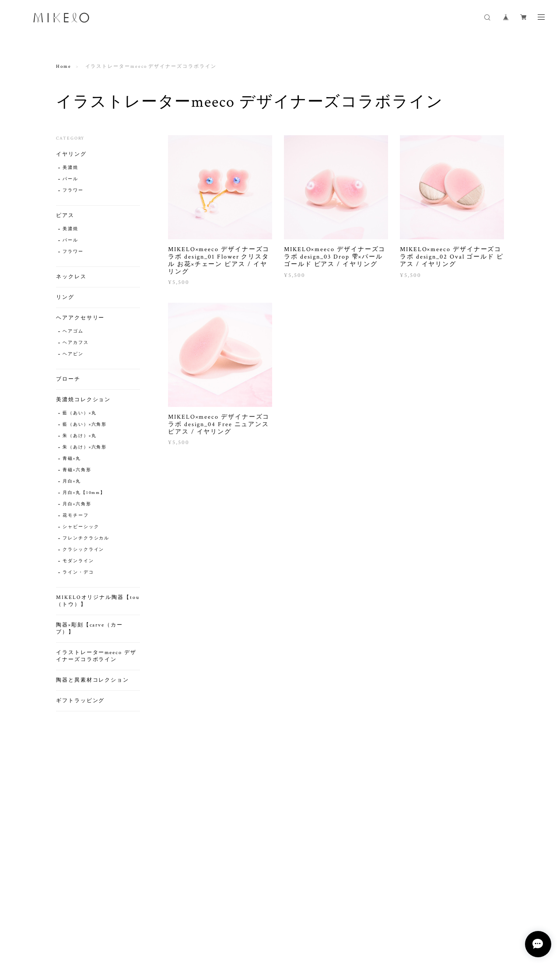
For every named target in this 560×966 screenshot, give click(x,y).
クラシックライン (83, 550)
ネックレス (71, 277)
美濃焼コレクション (83, 400)
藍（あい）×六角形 (85, 425)
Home (64, 66)
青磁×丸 (72, 459)
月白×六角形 (77, 504)
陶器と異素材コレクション (93, 680)
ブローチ (68, 379)
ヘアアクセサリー (80, 318)
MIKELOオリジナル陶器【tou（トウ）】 (98, 601)
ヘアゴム (73, 331)
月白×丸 (72, 481)
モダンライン (78, 561)
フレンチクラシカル (86, 538)
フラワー (73, 191)
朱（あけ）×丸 (79, 436)
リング (65, 297)
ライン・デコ (78, 572)
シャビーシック (81, 527)
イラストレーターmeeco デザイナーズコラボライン (96, 656)
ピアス (65, 215)
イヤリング (71, 154)
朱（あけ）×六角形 (85, 447)
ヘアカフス (76, 343)
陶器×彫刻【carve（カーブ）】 (89, 628)
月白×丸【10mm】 (84, 493)
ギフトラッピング (80, 701)
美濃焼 (70, 168)
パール (70, 179)
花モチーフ (76, 516)
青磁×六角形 (77, 470)
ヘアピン (73, 354)
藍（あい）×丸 (79, 413)
